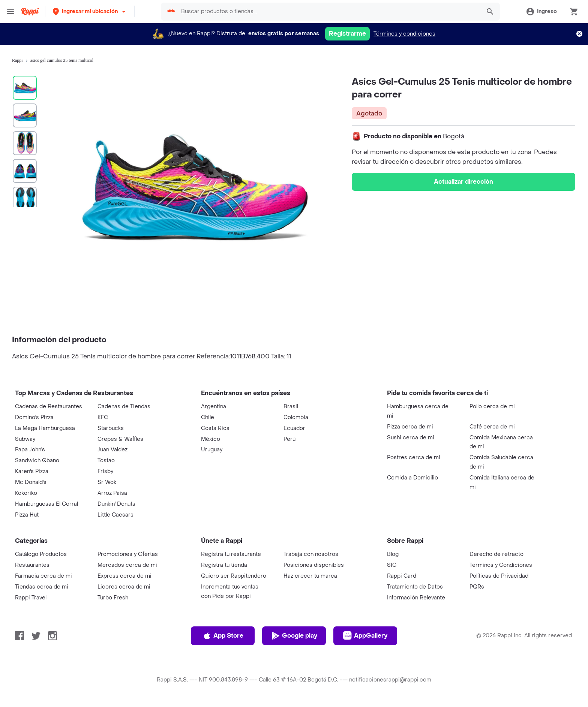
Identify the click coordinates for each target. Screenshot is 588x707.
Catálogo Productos (41, 554)
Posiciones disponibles (314, 565)
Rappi (17, 60)
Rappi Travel (31, 598)
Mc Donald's (31, 482)
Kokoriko (26, 493)
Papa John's (30, 450)
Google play (294, 636)
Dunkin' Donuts (116, 504)
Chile (208, 417)
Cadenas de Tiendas (124, 407)
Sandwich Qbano (37, 461)
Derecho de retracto (496, 554)
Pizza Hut (27, 515)
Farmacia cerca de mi (43, 576)
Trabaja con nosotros (311, 554)
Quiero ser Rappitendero (234, 576)
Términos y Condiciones (501, 565)
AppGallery (365, 636)
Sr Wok (107, 482)
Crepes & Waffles (120, 439)
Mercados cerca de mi (127, 565)
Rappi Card (402, 576)
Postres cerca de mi (414, 458)
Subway (25, 439)
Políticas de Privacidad (499, 576)
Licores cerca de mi (124, 587)
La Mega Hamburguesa (45, 428)
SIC (392, 565)
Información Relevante (416, 598)
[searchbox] (328, 12)
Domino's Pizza (34, 417)
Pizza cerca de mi (410, 427)
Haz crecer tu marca (310, 576)
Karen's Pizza (32, 471)
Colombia (296, 417)
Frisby (105, 471)
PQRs (477, 587)
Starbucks (111, 428)
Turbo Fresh (113, 598)
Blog (393, 554)
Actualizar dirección (463, 182)
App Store (223, 636)
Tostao (106, 461)
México (211, 439)
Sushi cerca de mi (411, 438)
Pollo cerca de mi (492, 407)
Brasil (291, 407)
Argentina (214, 407)
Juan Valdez (112, 450)
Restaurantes (32, 565)
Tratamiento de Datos (415, 587)
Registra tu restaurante (231, 554)
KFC (103, 417)
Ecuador (294, 428)
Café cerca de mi (492, 427)
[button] (90, 11)
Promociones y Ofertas (128, 554)
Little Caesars (115, 515)
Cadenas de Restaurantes (49, 407)
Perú (289, 439)
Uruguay (212, 450)
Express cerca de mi (124, 576)
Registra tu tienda (224, 565)
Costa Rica (215, 428)
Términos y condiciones (404, 34)
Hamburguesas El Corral (46, 504)
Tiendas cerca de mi (42, 587)
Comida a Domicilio (412, 478)
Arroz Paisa (112, 493)
